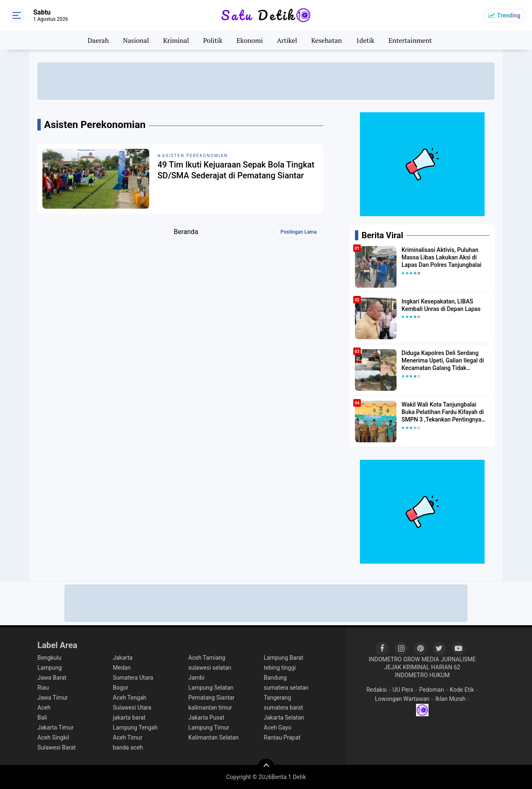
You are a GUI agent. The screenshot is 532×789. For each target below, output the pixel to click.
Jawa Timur (53, 698)
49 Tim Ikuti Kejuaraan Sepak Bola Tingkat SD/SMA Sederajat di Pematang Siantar (236, 170)
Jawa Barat (52, 678)
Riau (43, 688)
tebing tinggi (280, 668)
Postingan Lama (299, 232)
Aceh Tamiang (207, 658)
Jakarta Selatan (284, 717)
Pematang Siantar (211, 698)
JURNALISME (459, 659)
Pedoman (431, 690)
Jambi (196, 678)
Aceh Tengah (130, 698)
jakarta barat (129, 717)
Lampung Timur (209, 727)
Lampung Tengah (135, 727)
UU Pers (403, 690)
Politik (213, 40)
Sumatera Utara (133, 678)
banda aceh (128, 747)
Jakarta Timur (55, 727)
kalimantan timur (210, 708)
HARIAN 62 (446, 667)
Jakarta (123, 658)
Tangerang (278, 698)
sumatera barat (284, 708)
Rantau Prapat (282, 737)
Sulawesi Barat (57, 747)
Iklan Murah (450, 699)
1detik (365, 40)
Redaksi (376, 690)
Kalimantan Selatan (213, 737)
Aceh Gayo (278, 727)
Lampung (50, 668)
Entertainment (410, 40)
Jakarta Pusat (206, 717)
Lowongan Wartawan (402, 699)
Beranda (181, 232)
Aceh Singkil (53, 737)
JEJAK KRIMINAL (407, 667)
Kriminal (176, 40)
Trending (509, 15)
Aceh (44, 708)
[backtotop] (266, 767)
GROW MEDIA (421, 659)
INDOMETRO (385, 659)
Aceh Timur (128, 737)
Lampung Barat (284, 658)
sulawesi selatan (210, 668)
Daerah (98, 40)
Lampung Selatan (211, 688)
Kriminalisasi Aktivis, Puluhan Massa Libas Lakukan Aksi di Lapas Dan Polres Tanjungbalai (441, 257)
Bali (42, 717)
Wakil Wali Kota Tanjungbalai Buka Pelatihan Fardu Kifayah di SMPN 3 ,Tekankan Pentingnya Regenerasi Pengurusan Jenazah (444, 412)
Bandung (275, 678)
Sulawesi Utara (132, 708)
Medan (122, 668)
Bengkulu (49, 658)
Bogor (121, 688)
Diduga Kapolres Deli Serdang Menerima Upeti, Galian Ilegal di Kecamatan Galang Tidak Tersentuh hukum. (443, 361)
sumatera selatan (286, 688)
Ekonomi (250, 40)
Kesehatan (327, 40)
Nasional (136, 40)
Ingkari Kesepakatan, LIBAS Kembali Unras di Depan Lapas (441, 305)
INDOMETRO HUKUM (422, 675)
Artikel (287, 40)
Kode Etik (462, 690)
